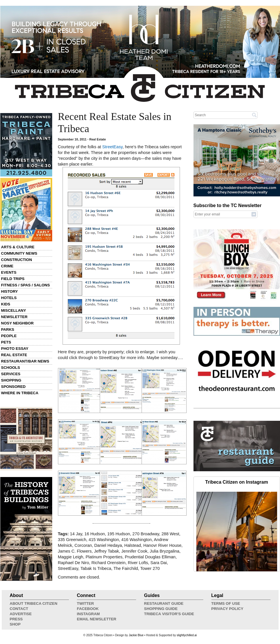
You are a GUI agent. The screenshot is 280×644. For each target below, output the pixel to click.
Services (11, 374)
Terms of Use (226, 603)
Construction (17, 260)
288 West (170, 534)
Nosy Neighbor (17, 323)
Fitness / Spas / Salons (26, 285)
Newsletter (14, 317)
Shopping (11, 380)
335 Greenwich (72, 540)
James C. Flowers (75, 551)
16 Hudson (95, 534)
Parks (8, 329)
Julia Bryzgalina (165, 551)
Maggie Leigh (71, 557)
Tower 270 (150, 568)
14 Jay (76, 534)
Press (16, 619)
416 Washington (137, 540)
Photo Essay (15, 349)
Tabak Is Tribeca (96, 568)
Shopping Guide (161, 609)
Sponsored (13, 387)
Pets (6, 342)
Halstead (133, 545)
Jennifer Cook (134, 551)
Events (9, 272)
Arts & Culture (18, 247)
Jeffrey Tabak (107, 551)
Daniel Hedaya (108, 545)
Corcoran (83, 545)
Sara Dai (159, 563)
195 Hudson (119, 534)
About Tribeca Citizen (34, 603)
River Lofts (138, 563)
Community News (19, 253)
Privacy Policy (227, 609)
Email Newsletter (97, 619)
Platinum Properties (104, 557)
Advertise (21, 614)
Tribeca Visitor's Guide (169, 614)
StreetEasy (112, 147)
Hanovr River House (162, 545)
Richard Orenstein (108, 563)
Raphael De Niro (74, 563)
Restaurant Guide (164, 603)
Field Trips (13, 279)
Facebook (88, 609)
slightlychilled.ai (187, 635)
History (10, 291)
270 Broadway (146, 534)
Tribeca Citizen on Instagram (237, 482)
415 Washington (104, 540)
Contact (19, 609)
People (9, 336)
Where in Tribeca (20, 393)
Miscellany (14, 310)
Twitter (85, 603)
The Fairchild (126, 568)
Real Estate (14, 355)
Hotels (9, 298)
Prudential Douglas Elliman (150, 557)
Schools (11, 368)
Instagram (89, 614)
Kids (6, 304)
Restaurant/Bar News (25, 361)
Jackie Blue (136, 635)
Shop (15, 624)
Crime (7, 266)
